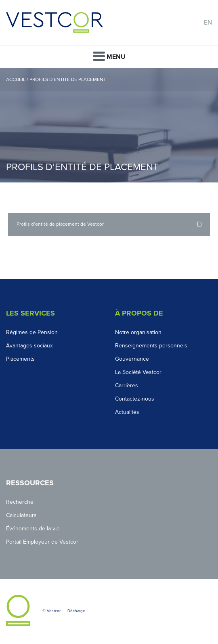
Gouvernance (132, 359)
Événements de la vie (33, 529)
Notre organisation (138, 332)
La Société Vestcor (138, 372)
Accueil (16, 79)
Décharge (76, 611)
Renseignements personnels (151, 346)
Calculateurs (21, 515)
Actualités (127, 412)
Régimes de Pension (32, 332)
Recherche (20, 502)
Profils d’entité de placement (68, 79)
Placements (20, 359)
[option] (109, 125)
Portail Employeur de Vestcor (42, 542)
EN (208, 23)
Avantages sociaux (29, 346)
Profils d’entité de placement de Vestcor (60, 224)
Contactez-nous (135, 399)
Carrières (127, 385)
